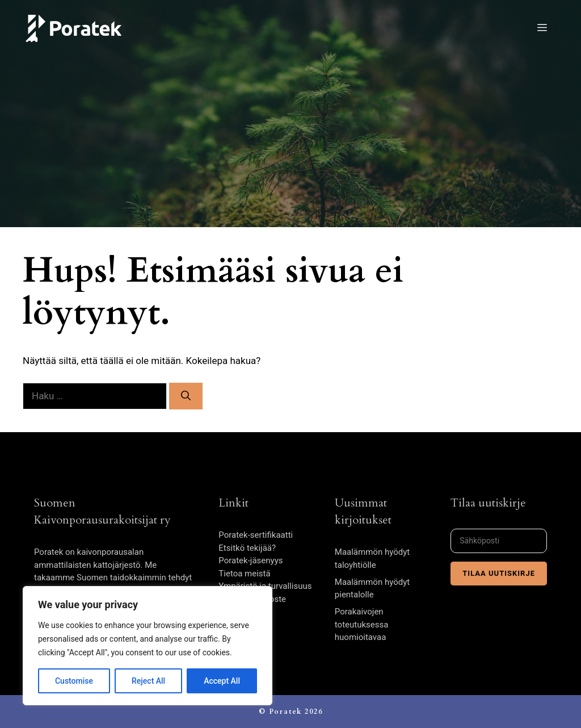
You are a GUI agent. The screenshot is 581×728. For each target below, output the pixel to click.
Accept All (222, 681)
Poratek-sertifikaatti (256, 535)
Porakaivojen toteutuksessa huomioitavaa (362, 624)
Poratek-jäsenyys (250, 560)
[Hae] (186, 396)
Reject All (148, 681)
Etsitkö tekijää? (247, 548)
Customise (74, 681)
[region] (148, 646)
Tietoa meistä (244, 574)
